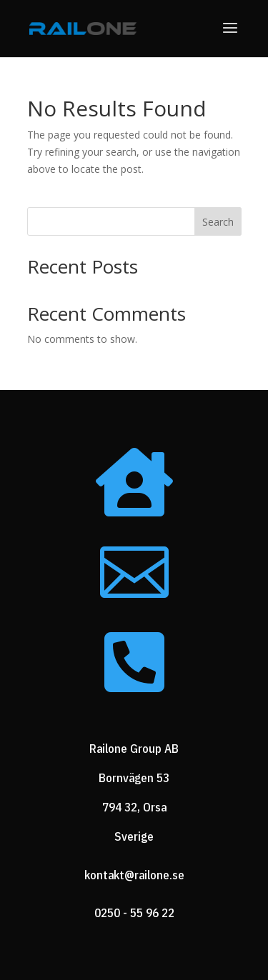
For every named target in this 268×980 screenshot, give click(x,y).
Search (218, 222)
